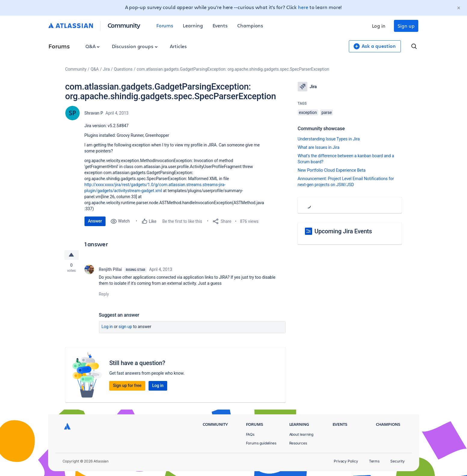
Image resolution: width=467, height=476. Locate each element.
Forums (165, 25)
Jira (106, 69)
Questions (123, 69)
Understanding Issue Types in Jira (329, 139)
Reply (104, 294)
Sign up (406, 26)
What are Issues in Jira (319, 147)
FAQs (250, 434)
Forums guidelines (261, 443)
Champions (250, 25)
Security (397, 461)
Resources (298, 443)
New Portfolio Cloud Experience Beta (332, 170)
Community (124, 25)
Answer (95, 221)
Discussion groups (135, 46)
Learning (193, 25)
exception (308, 112)
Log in (379, 26)
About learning (301, 434)
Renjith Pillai (111, 269)
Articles (178, 46)
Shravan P (94, 113)
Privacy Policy (346, 461)
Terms (374, 461)
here (303, 7)
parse (327, 112)
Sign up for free (127, 385)
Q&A (93, 46)
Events (220, 25)
